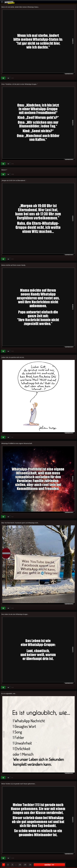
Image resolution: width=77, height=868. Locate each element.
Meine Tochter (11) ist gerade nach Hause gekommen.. (18, 784)
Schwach (8, 78)
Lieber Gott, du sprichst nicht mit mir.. (13, 357)
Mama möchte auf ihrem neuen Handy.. (14, 265)
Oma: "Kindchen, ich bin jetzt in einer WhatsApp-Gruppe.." (20, 84)
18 (20, 865)
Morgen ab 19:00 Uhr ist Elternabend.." (14, 180)
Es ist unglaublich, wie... (9, 694)
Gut (3, 78)
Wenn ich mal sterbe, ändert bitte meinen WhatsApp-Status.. (20, 7)
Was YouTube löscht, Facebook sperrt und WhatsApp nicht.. (20, 523)
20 (30, 865)
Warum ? (4, 170)
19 (25, 865)
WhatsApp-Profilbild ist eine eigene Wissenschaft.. (17, 443)
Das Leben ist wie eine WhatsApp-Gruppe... (15, 614)
